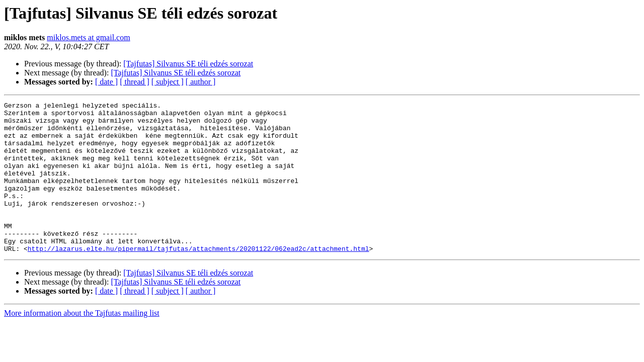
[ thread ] (135, 82)
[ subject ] (168, 82)
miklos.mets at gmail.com (88, 37)
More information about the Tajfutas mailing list (82, 343)
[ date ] (106, 82)
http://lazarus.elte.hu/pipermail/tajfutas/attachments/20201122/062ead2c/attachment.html (198, 279)
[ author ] (201, 82)
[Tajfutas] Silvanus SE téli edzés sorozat (188, 64)
